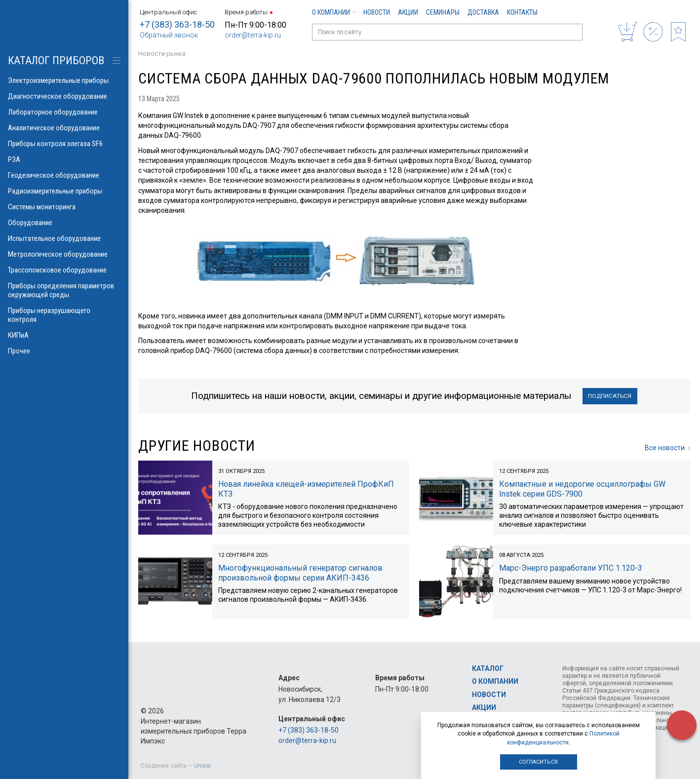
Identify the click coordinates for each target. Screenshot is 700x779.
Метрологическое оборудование (64, 254)
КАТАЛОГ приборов (56, 60)
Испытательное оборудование (64, 238)
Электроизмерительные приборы (64, 80)
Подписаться (610, 396)
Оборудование (64, 223)
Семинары (443, 12)
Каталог (488, 668)
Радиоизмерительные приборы (64, 191)
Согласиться (538, 762)
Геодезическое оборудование (64, 175)
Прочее (64, 351)
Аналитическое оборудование (64, 128)
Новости (377, 12)
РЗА (64, 159)
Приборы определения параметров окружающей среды (64, 290)
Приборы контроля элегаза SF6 (64, 144)
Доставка (483, 12)
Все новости (667, 448)
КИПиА (64, 335)
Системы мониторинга (64, 207)
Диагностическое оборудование (64, 96)
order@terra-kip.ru (253, 35)
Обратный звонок (169, 35)
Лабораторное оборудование (64, 112)
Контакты (522, 12)
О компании (334, 12)
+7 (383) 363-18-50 (177, 24)
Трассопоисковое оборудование (64, 270)
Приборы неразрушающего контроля (64, 315)
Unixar (203, 766)
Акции (408, 12)
